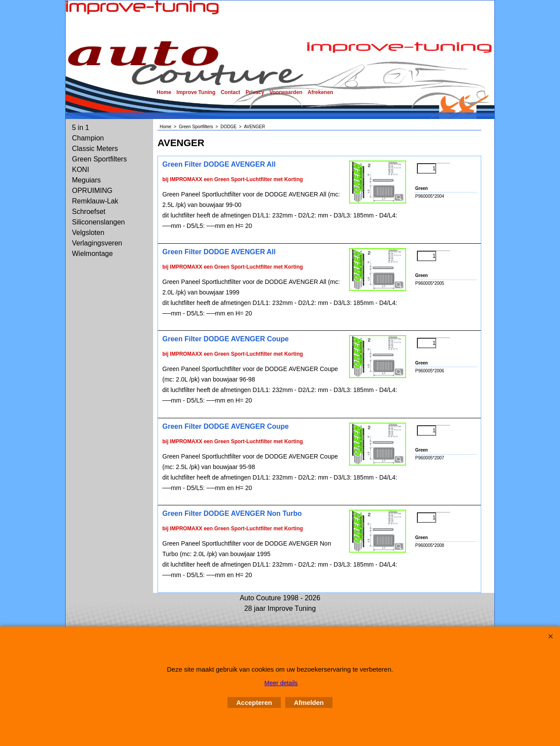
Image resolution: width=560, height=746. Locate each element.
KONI (81, 170)
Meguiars (87, 180)
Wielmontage (93, 254)
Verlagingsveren (97, 243)
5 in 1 (81, 128)
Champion (88, 138)
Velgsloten (88, 233)
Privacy (255, 92)
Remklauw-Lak (95, 201)
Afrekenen (320, 92)
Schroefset (89, 212)
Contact (230, 92)
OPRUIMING (92, 191)
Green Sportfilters (100, 159)
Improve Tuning (196, 92)
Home (164, 92)
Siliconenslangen (99, 222)
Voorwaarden (286, 92)
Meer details (281, 683)
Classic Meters (95, 149)
